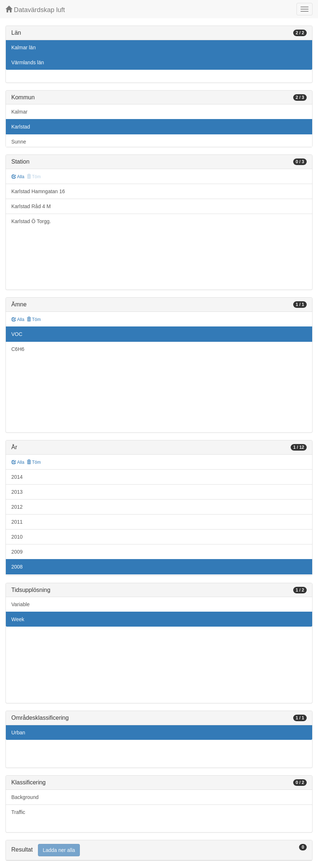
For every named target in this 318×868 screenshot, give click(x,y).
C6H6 (18, 349)
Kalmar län (24, 47)
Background (25, 797)
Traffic (18, 812)
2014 (17, 477)
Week (18, 619)
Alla (18, 177)
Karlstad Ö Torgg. (31, 221)
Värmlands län (28, 62)
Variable (20, 604)
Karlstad (21, 127)
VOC (17, 334)
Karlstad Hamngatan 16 (38, 191)
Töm (34, 320)
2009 (17, 552)
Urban (18, 733)
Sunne (19, 142)
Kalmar (19, 112)
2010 (17, 537)
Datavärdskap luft (35, 10)
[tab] (159, 850)
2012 (17, 507)
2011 (17, 522)
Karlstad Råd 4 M (31, 206)
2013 (17, 492)
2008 (17, 567)
